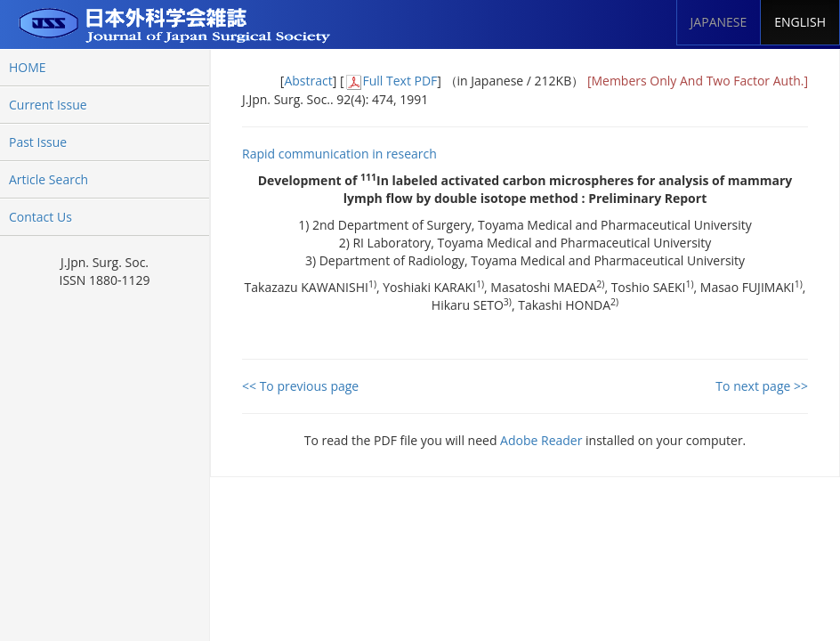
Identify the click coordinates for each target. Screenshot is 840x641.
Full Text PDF (400, 81)
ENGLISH (800, 22)
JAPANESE (719, 22)
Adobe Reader (541, 440)
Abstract (308, 81)
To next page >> (762, 386)
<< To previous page (300, 386)
